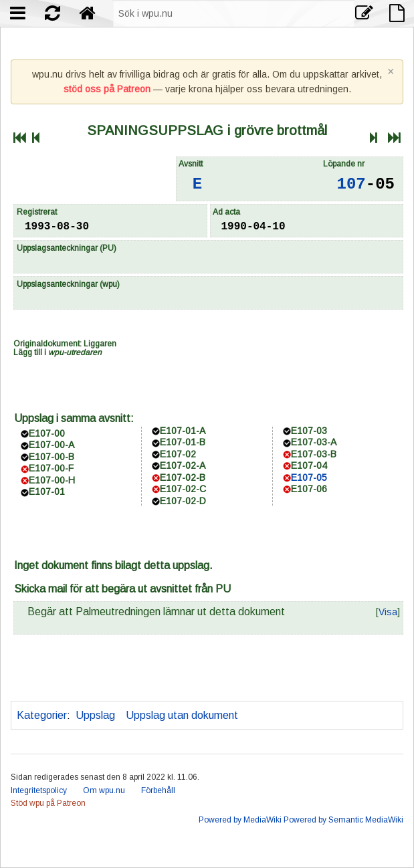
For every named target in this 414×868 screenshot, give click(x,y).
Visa (388, 612)
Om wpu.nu (104, 790)
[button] (388, 612)
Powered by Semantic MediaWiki (343, 820)
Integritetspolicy (39, 790)
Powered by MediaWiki (240, 820)
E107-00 (47, 433)
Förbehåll (158, 790)
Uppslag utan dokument (182, 715)
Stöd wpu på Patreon (48, 803)
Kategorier (42, 715)
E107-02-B (183, 477)
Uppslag (95, 715)
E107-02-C (183, 489)
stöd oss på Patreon (107, 89)
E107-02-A (183, 465)
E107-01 (47, 492)
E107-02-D (183, 501)
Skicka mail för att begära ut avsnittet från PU (122, 589)
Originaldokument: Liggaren (65, 344)
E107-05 (309, 477)
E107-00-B (51, 457)
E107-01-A (183, 431)
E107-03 (309, 431)
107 (351, 184)
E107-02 (178, 454)
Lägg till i (58, 352)
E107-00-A (51, 445)
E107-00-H (52, 480)
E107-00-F (51, 468)
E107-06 (309, 489)
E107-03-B (314, 454)
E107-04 (309, 465)
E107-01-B (183, 442)
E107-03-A (314, 442)
